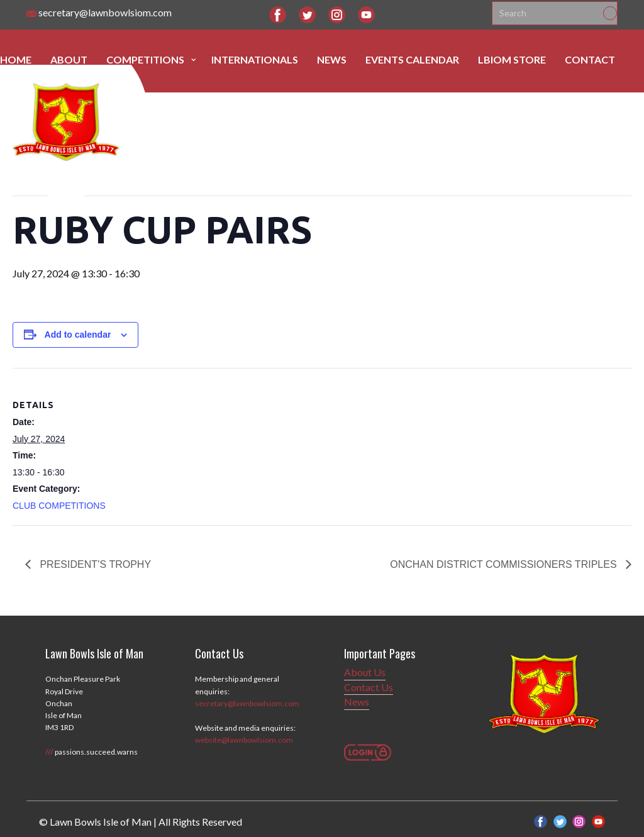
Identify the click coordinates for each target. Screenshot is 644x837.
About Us (365, 672)
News (332, 59)
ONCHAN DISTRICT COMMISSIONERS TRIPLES (505, 564)
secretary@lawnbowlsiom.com (99, 13)
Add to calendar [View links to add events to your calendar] (78, 335)
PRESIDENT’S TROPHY (94, 564)
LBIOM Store (512, 59)
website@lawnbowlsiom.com (244, 740)
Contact (590, 59)
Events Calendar (412, 59)
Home (16, 59)
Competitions (145, 59)
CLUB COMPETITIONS (59, 506)
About (69, 59)
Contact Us (369, 687)
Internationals (255, 59)
